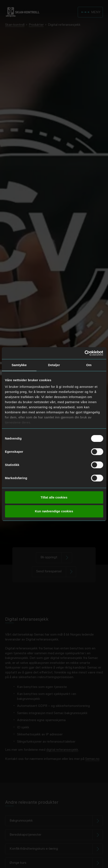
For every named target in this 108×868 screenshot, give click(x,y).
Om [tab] (89, 365)
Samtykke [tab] (19, 365)
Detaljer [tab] (54, 365)
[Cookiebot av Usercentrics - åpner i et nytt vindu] (84, 353)
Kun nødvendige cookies (54, 511)
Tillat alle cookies (54, 497)
